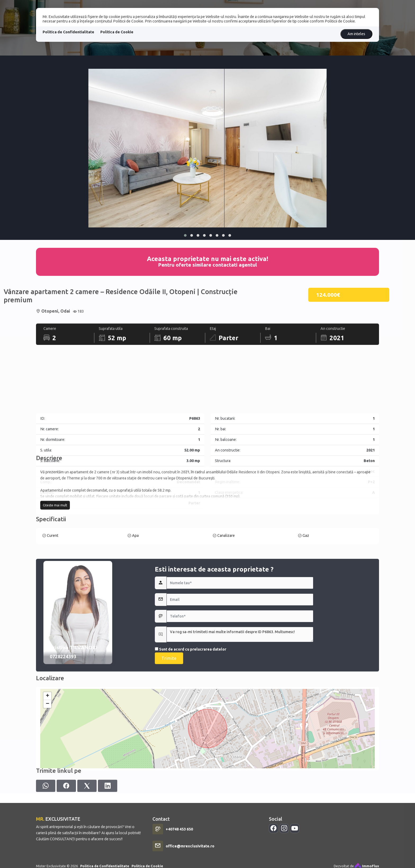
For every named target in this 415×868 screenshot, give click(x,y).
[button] (185, 235)
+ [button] (48, 759)
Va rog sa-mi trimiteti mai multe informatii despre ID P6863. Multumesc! (240, 708)
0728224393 (63, 730)
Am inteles (356, 34)
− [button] (48, 767)
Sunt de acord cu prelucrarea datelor (191, 723)
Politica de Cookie (117, 32)
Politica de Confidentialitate (68, 32)
